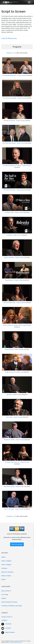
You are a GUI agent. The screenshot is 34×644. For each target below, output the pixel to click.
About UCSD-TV (6, 591)
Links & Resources (9, 38)
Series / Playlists (6, 565)
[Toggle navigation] (29, 2)
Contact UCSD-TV (7, 617)
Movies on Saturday (7, 572)
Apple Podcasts (10, 632)
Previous (9, 53)
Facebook (8, 624)
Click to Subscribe (17, 544)
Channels (4, 568)
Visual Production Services (9, 602)
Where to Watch (6, 576)
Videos (3, 557)
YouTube (8, 628)
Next (18, 53)
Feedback (4, 620)
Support (4, 598)
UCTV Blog (5, 595)
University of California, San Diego (12, 606)
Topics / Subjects (6, 561)
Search (3, 579)
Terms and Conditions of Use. (14, 642)
